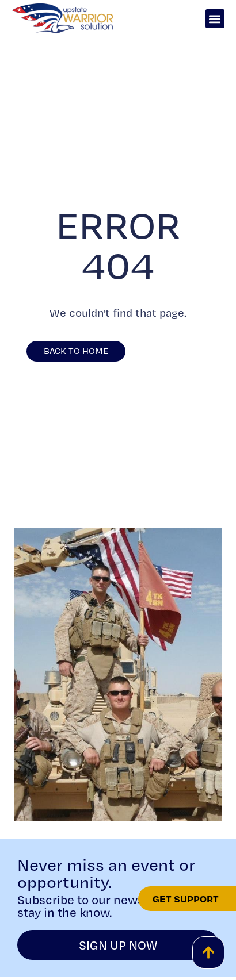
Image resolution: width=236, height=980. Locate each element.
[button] (215, 19)
